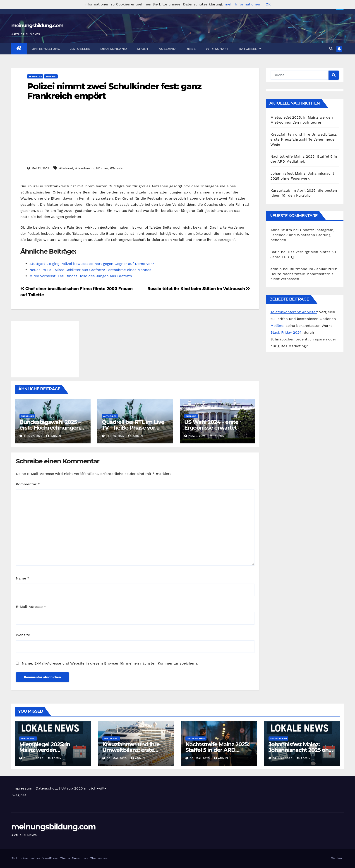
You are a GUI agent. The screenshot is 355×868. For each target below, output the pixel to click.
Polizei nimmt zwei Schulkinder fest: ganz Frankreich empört (114, 91)
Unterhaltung (46, 49)
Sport (143, 49)
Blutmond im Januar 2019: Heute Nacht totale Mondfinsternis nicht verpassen (304, 274)
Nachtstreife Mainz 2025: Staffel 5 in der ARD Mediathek (217, 750)
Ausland (167, 49)
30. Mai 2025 (117, 758)
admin (54, 436)
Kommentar (28, 484)
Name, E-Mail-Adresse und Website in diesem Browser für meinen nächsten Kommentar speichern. (110, 663)
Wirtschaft (217, 49)
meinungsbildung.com (37, 26)
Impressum (22, 788)
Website (23, 635)
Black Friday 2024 (286, 332)
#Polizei (102, 168)
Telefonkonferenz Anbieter (294, 312)
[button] (331, 49)
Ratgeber (250, 49)
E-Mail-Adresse (31, 607)
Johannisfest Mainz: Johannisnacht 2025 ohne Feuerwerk (302, 750)
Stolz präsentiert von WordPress (35, 858)
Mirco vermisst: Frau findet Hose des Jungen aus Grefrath (81, 276)
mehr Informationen (242, 4)
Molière (277, 326)
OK (268, 4)
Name (23, 578)
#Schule (116, 168)
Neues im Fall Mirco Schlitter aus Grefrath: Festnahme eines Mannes (90, 270)
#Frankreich (85, 168)
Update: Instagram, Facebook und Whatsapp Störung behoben (302, 235)
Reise (191, 49)
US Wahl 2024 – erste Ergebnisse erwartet (211, 425)
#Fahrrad (66, 168)
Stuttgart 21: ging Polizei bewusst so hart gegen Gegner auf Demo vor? (92, 264)
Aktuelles (80, 49)
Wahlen (337, 858)
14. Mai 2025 (283, 758)
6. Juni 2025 (34, 758)
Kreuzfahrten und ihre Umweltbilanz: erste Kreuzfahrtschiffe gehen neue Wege (304, 139)
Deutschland (114, 49)
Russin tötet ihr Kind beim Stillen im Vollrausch (199, 289)
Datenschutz (47, 788)
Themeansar (99, 858)
